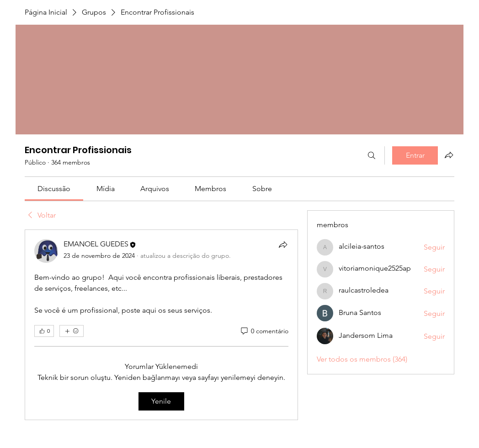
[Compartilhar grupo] (449, 155)
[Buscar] (372, 155)
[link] (54, 189)
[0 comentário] (264, 331)
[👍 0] (44, 331)
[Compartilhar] (283, 245)
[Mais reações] (72, 331)
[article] (161, 325)
